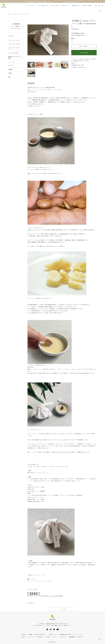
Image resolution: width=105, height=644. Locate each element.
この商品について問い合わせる (78, 67)
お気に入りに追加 (84, 46)
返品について (74, 63)
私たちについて (65, 6)
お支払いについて (53, 634)
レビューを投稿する (62, 609)
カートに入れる (84, 53)
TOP (9, 14)
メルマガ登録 (39, 637)
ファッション (11, 62)
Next (66, 40)
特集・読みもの (76, 6)
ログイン (55, 637)
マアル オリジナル (31, 6)
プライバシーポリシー (78, 634)
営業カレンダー (58, 625)
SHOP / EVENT (87, 6)
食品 (9, 77)
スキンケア (15, 14)
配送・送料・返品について (41, 634)
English (24, 637)
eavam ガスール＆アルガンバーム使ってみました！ (40, 581)
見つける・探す (55, 6)
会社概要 (30, 634)
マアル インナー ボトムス (14, 44)
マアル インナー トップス (14, 40)
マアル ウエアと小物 (13, 53)
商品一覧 (24, 634)
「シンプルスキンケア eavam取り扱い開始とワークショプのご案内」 (46, 90)
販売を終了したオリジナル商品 (15, 57)
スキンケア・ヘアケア (24, 14)
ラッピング (30, 637)
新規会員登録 (72, 637)
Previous (30, 40)
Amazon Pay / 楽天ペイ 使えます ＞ (73, 1)
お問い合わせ (80, 637)
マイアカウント (63, 637)
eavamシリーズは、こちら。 (38, 575)
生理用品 (10, 69)
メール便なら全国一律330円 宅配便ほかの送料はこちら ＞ (37, 1)
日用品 (10, 73)
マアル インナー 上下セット (14, 48)
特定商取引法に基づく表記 (77, 65)
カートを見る (47, 637)
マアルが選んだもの (43, 6)
